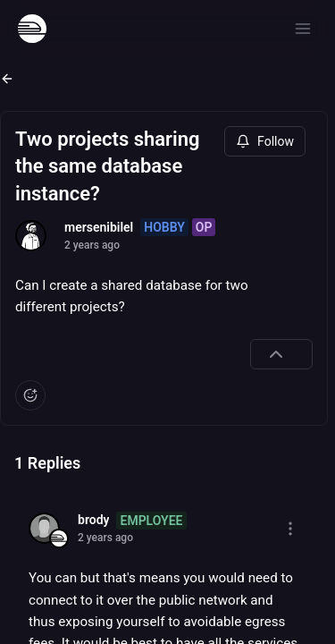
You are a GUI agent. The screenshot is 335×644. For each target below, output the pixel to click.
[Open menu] (303, 29)
